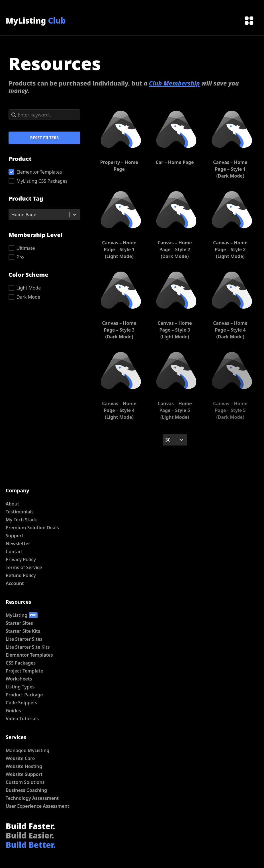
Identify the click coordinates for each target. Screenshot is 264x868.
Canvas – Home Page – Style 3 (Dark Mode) (119, 330)
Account (15, 583)
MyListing (36, 20)
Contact (14, 551)
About (12, 504)
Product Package (24, 695)
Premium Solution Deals (32, 528)
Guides (13, 711)
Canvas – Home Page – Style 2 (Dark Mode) (175, 249)
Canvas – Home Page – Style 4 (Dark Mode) (230, 330)
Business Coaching (26, 790)
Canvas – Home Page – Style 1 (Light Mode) (119, 249)
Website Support (24, 774)
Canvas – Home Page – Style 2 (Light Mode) (230, 249)
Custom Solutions (25, 782)
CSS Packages (21, 663)
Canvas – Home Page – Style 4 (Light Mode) (119, 410)
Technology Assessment (32, 798)
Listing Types (20, 687)
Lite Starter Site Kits (28, 647)
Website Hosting (24, 766)
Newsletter (18, 544)
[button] (44, 172)
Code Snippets (22, 703)
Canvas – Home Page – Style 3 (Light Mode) (175, 330)
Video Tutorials (22, 719)
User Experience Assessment (37, 806)
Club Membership (174, 83)
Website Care (20, 758)
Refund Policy (21, 575)
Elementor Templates (29, 655)
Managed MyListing (27, 750)
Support (15, 536)
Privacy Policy (21, 559)
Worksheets (19, 679)
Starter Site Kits (23, 631)
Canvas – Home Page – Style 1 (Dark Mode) (230, 169)
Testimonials (20, 512)
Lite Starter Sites (24, 639)
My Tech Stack (21, 520)
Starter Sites (19, 623)
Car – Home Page (175, 162)
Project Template (24, 671)
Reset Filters (45, 138)
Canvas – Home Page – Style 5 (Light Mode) (175, 410)
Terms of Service (24, 567)
